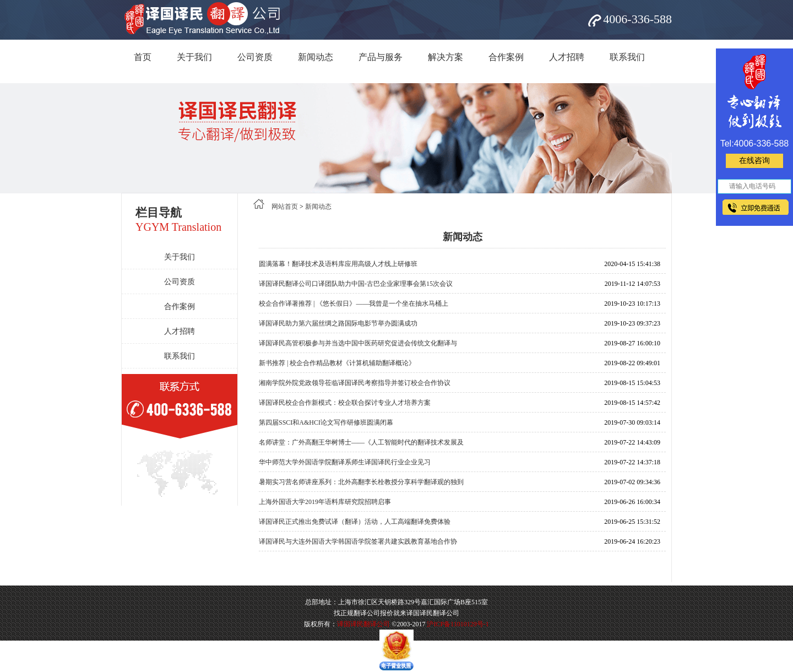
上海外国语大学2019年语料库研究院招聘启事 (325, 502)
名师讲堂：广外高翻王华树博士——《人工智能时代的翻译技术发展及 (361, 442)
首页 (143, 57)
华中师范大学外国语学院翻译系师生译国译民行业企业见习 (345, 462)
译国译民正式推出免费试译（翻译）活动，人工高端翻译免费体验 (355, 522)
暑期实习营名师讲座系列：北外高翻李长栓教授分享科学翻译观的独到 (361, 482)
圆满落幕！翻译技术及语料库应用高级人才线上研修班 (338, 264)
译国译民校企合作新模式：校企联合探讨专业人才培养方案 (345, 403)
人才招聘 (567, 57)
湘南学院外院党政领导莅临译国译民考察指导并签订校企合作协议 (355, 383)
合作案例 (506, 57)
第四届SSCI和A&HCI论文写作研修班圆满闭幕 (326, 422)
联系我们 (627, 57)
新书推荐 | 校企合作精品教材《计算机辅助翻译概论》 (337, 363)
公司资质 (255, 57)
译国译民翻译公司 (363, 624)
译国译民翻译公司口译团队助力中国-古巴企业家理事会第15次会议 (356, 284)
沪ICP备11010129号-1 (458, 624)
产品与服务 (381, 57)
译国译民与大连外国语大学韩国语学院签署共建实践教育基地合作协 (358, 541)
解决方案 (446, 57)
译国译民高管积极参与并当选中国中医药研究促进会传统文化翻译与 (358, 343)
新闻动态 (316, 57)
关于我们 (194, 57)
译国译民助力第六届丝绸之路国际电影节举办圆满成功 (338, 323)
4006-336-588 (637, 19)
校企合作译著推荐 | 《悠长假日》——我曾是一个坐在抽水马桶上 (354, 304)
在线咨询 (754, 161)
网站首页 (285, 207)
